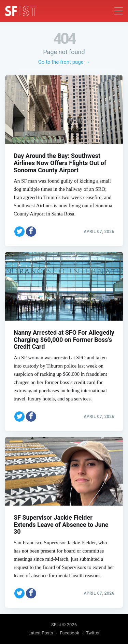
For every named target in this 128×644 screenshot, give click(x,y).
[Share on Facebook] (31, 231)
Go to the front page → (64, 62)
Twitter (93, 633)
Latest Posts (41, 633)
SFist (56, 625)
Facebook (70, 633)
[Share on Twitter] (19, 231)
